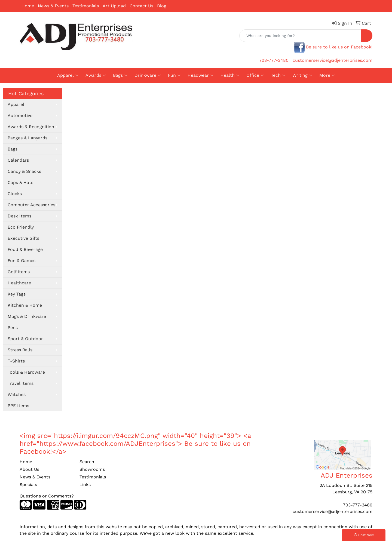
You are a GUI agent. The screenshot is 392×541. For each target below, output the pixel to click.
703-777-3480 (274, 60)
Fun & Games (22, 261)
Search (87, 462)
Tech (278, 75)
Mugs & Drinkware (27, 316)
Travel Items (21, 383)
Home (28, 6)
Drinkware (148, 75)
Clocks (15, 194)
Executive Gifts (23, 238)
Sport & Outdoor (25, 339)
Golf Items (19, 272)
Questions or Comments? (47, 496)
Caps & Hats (20, 182)
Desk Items (19, 216)
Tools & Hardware (26, 372)
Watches (17, 394)
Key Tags (17, 294)
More (327, 75)
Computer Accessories (31, 205)
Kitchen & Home (25, 305)
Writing (302, 75)
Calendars (18, 160)
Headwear (200, 75)
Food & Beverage (25, 249)
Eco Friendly (21, 227)
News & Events (53, 6)
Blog (162, 6)
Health (230, 75)
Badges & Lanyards (27, 138)
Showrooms (92, 469)
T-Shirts (16, 361)
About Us (29, 469)
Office (255, 75)
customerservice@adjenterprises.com (333, 60)
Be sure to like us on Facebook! (339, 47)
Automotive (20, 116)
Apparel (68, 75)
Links (85, 485)
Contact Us (141, 6)
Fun (174, 75)
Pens (13, 328)
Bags (120, 75)
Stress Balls (20, 350)
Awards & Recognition (31, 127)
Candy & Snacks (24, 171)
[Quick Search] (300, 36)
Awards (96, 75)
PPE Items (18, 406)
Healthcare (19, 283)
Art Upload (114, 6)
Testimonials (86, 6)
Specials (28, 485)
